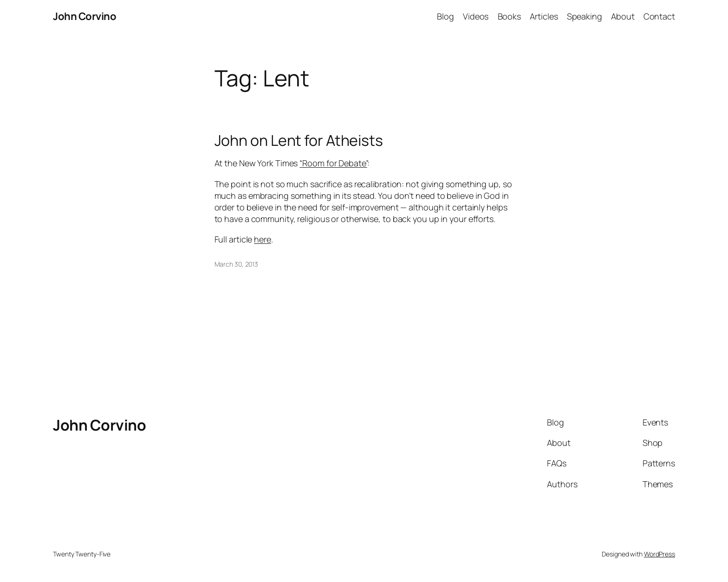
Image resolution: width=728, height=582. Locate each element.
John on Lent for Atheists (299, 140)
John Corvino (84, 16)
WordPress (660, 554)
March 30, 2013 (237, 264)
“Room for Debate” (333, 163)
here (263, 239)
